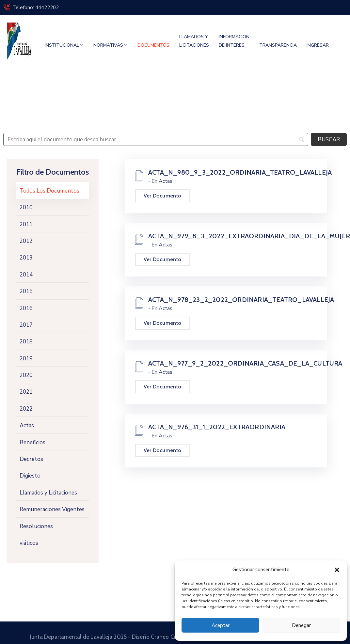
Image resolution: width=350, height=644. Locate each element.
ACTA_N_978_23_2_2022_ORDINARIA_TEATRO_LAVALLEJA (241, 300)
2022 (26, 409)
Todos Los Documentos (49, 191)
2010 (26, 207)
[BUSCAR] (329, 139)
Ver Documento (163, 196)
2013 (26, 258)
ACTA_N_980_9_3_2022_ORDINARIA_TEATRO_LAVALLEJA (240, 172)
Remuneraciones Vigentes (52, 509)
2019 (26, 359)
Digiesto (30, 476)
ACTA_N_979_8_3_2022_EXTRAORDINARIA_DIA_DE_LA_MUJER (249, 236)
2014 (26, 275)
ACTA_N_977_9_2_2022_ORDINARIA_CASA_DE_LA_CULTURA (245, 363)
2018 (26, 342)
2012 (26, 241)
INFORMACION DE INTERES (234, 41)
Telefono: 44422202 (36, 8)
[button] (337, 570)
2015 (26, 291)
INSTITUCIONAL (64, 45)
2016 (26, 308)
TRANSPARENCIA (278, 45)
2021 (26, 392)
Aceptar (221, 625)
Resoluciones (36, 526)
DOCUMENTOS (153, 45)
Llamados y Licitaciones (48, 493)
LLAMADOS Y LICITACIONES (194, 41)
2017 (26, 325)
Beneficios (32, 442)
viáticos (29, 543)
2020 (26, 375)
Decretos (31, 459)
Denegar (301, 625)
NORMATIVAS (111, 45)
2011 (26, 224)
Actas (27, 425)
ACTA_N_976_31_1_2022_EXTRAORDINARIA (217, 427)
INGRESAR (318, 45)
